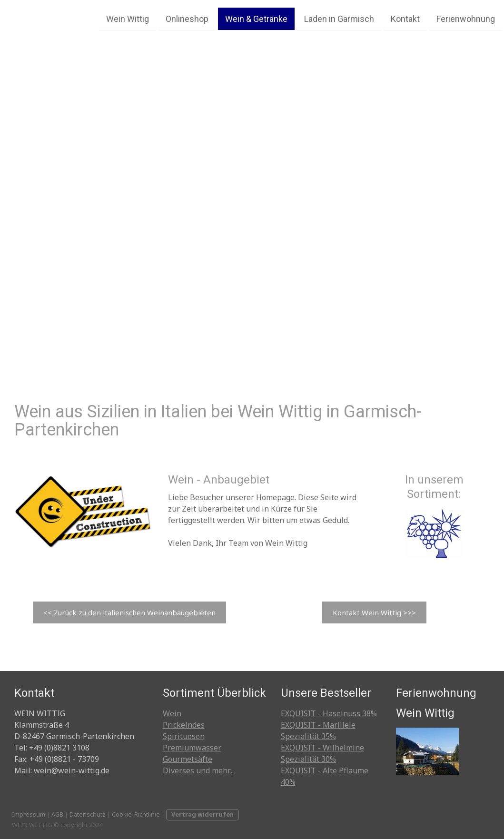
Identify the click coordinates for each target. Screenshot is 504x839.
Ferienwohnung (466, 18)
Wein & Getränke (256, 18)
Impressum (29, 814)
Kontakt (405, 18)
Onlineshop (187, 18)
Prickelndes (184, 725)
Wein (172, 713)
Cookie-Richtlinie (136, 814)
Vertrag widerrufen (203, 814)
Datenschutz (88, 814)
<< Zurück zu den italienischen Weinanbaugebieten (129, 612)
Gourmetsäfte (188, 759)
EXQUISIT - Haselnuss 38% (329, 713)
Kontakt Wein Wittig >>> (374, 612)
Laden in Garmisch (339, 18)
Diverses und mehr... (198, 770)
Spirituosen (184, 736)
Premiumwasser (192, 748)
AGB (57, 814)
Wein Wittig (128, 18)
